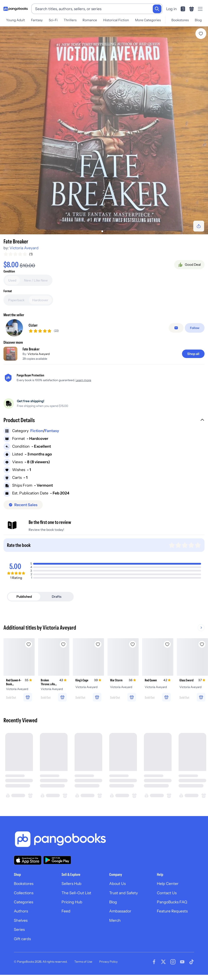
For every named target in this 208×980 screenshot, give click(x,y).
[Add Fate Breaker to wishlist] (201, 34)
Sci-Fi (53, 20)
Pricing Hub (72, 902)
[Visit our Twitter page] (163, 962)
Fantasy (37, 20)
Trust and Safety (123, 893)
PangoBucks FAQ (172, 902)
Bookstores (180, 20)
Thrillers (70, 20)
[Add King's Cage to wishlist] (98, 644)
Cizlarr (33, 325)
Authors (21, 911)
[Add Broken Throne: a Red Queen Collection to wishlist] (63, 644)
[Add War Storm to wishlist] (133, 644)
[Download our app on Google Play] (57, 860)
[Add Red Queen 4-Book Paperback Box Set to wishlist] (29, 644)
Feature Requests (172, 911)
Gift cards (22, 939)
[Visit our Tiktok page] (192, 962)
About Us (117, 884)
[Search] (157, 9)
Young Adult (15, 20)
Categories (24, 902)
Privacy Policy (108, 962)
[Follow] (195, 328)
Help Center (168, 884)
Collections (24, 893)
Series (19, 929)
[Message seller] (176, 328)
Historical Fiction (116, 20)
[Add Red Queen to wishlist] (167, 644)
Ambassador (120, 911)
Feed (66, 911)
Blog (198, 20)
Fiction (37, 431)
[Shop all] (193, 354)
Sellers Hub (71, 884)
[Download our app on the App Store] (28, 860)
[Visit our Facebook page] (154, 962)
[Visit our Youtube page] (182, 962)
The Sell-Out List (76, 893)
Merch (115, 920)
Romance (90, 20)
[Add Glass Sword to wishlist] (202, 644)
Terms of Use (83, 962)
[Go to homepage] (16, 9)
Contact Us (167, 893)
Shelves (21, 920)
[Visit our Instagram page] (173, 962)
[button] (104, 421)
